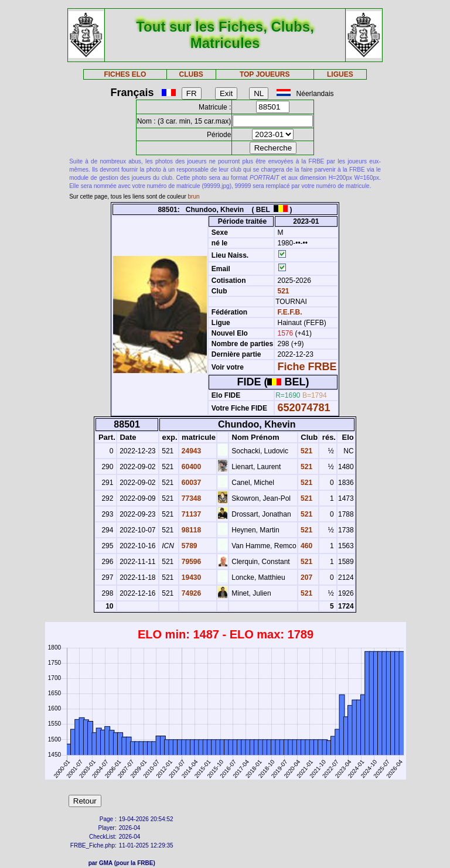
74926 (191, 593)
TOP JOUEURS (265, 74)
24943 (191, 451)
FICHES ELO (125, 74)
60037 (191, 483)
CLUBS (191, 74)
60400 (191, 467)
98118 (191, 530)
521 (282, 291)
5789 (189, 546)
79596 (191, 562)
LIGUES (340, 74)
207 (306, 577)
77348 (191, 498)
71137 (191, 514)
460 (306, 546)
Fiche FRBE (307, 367)
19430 (191, 577)
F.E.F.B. (290, 312)
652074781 (304, 408)
